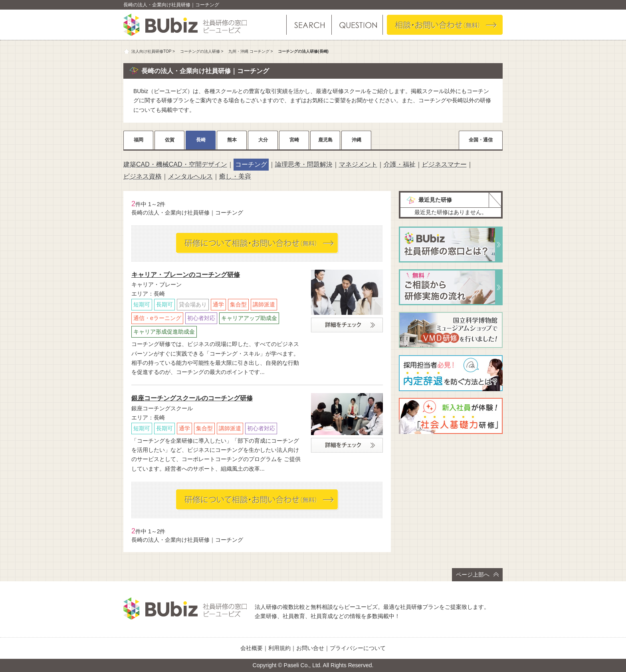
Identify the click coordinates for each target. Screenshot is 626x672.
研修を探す (309, 25)
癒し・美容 (235, 176)
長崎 (201, 140)
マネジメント (358, 164)
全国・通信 (481, 140)
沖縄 (357, 140)
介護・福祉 (400, 164)
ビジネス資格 (143, 176)
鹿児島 (325, 140)
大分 (263, 140)
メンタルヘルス (190, 176)
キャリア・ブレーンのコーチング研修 (186, 275)
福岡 (139, 140)
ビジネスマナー (444, 164)
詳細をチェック (347, 325)
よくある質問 (357, 25)
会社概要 (252, 648)
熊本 (232, 140)
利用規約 (279, 648)
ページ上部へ (477, 575)
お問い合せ (310, 648)
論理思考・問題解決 (304, 164)
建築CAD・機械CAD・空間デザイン (175, 164)
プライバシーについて (358, 648)
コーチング (251, 164)
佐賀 (170, 140)
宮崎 (294, 140)
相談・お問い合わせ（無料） (445, 25)
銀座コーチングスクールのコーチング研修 (192, 398)
